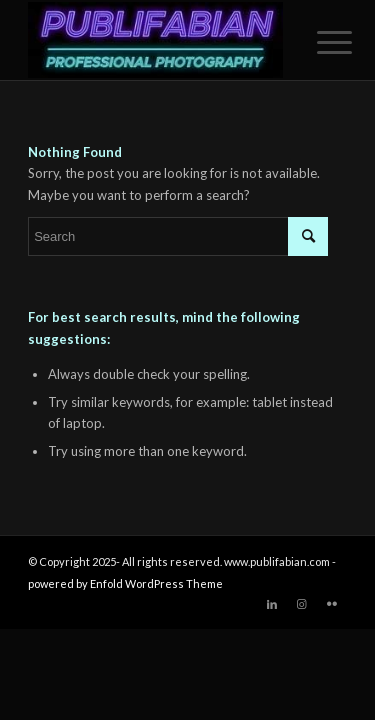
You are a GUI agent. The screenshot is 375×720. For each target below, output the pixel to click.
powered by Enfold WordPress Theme (125, 583)
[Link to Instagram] (302, 604)
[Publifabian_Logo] (155, 40)
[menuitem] (319, 42)
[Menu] (319, 42)
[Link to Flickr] (332, 604)
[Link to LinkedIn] (272, 604)
